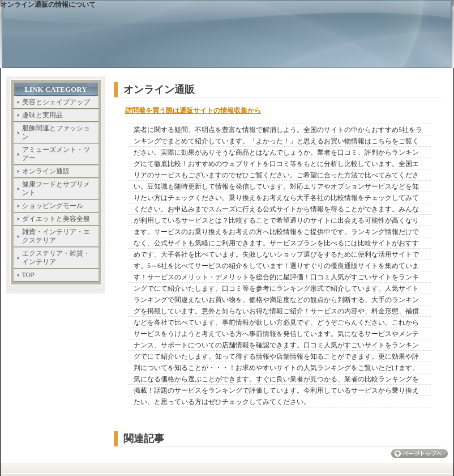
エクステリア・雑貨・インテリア (56, 258)
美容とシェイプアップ (56, 102)
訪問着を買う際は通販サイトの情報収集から (193, 110)
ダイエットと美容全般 (56, 219)
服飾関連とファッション (56, 132)
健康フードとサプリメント (56, 188)
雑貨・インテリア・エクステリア (56, 236)
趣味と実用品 (42, 115)
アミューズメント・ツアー (56, 154)
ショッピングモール (53, 206)
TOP (28, 275)
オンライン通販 (46, 171)
